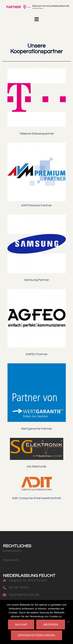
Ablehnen (51, 624)
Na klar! (21, 624)
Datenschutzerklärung (36, 635)
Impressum (11, 560)
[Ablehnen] (68, 622)
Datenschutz (12, 551)
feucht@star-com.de (24, 595)
